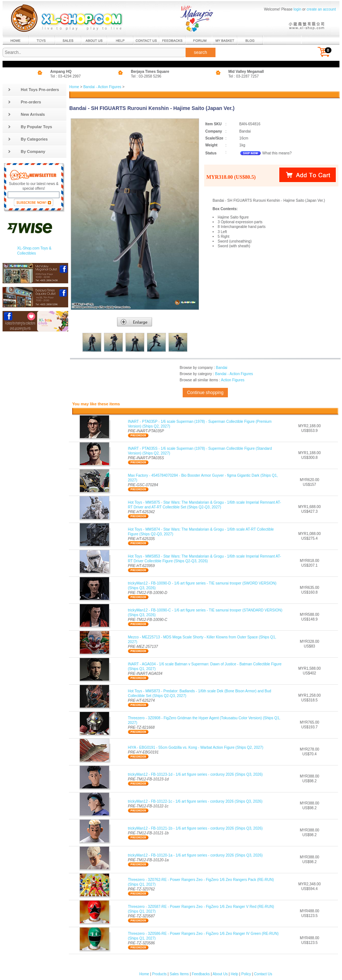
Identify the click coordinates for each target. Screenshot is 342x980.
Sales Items (179, 974)
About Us (220, 974)
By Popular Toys (30, 127)
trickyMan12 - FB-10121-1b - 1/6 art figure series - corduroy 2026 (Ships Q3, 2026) (195, 828)
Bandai (221, 368)
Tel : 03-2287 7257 (244, 76)
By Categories (28, 139)
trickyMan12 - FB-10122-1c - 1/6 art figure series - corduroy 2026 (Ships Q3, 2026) (195, 801)
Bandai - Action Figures (102, 87)
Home (74, 87)
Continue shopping (205, 393)
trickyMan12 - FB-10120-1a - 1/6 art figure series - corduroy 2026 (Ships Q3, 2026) (195, 855)
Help (235, 974)
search (201, 52)
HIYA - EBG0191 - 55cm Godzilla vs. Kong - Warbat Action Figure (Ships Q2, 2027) (196, 747)
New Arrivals (26, 114)
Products (159, 974)
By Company (26, 151)
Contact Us (263, 974)
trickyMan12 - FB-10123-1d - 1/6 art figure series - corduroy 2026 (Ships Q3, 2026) (195, 774)
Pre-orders (24, 102)
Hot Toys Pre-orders (33, 90)
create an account (321, 9)
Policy (246, 974)
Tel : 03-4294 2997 (66, 76)
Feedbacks (201, 974)
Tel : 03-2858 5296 (146, 76)
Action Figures (233, 380)
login (297, 9)
